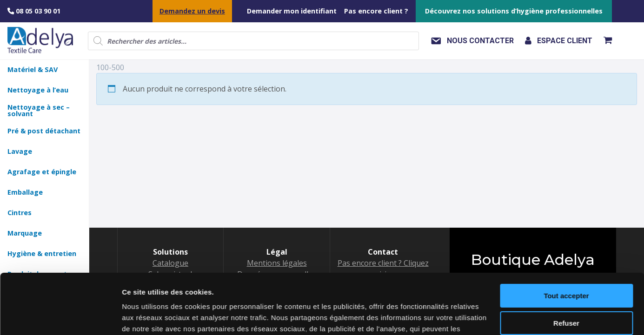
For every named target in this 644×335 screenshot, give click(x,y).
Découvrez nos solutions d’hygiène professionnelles (514, 11)
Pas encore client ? (376, 11)
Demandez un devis (192, 11)
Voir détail (139, 317)
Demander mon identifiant (292, 11)
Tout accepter (566, 236)
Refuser (566, 263)
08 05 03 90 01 (34, 11)
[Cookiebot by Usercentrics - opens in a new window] (60, 317)
